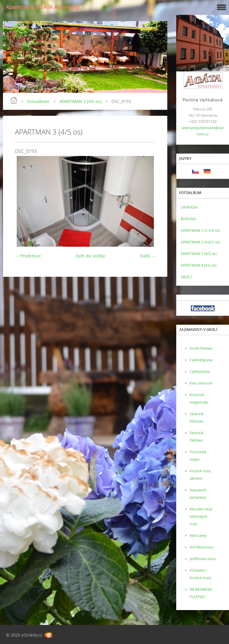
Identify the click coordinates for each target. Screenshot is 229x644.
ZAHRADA (189, 207)
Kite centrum (201, 383)
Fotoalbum (38, 101)
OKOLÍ (186, 277)
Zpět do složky (90, 256)
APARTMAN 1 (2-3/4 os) (200, 230)
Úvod (14, 100)
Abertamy (198, 536)
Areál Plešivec (201, 348)
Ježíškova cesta (203, 559)
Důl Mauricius (202, 547)
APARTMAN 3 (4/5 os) (80, 101)
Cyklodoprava (201, 360)
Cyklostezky (200, 372)
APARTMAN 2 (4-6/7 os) (200, 242)
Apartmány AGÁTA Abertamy (43, 7)
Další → (148, 256)
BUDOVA (188, 219)
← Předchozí (28, 256)
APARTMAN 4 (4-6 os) (199, 265)
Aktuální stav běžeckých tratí (201, 516)
